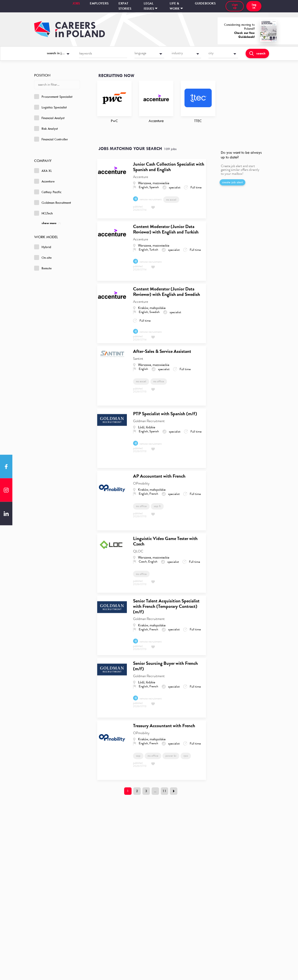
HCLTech (43, 213)
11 (164, 791)
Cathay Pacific (48, 192)
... (155, 791)
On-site (43, 258)
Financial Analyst (49, 118)
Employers (99, 3)
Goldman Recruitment (53, 203)
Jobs (76, 3)
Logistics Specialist (50, 107)
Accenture (44, 181)
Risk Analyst (46, 129)
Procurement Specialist (53, 97)
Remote (43, 268)
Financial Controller (51, 139)
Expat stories (125, 6)
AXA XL (43, 171)
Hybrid (43, 247)
